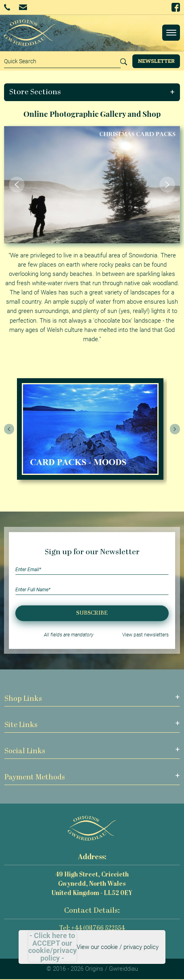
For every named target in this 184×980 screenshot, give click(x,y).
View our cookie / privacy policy (118, 947)
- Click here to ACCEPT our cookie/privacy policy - (52, 947)
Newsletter (156, 61)
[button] (92, 92)
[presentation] (9, 429)
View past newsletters (145, 635)
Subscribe (92, 613)
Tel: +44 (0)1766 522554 (92, 929)
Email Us (23, 7)
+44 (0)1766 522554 (7, 7)
